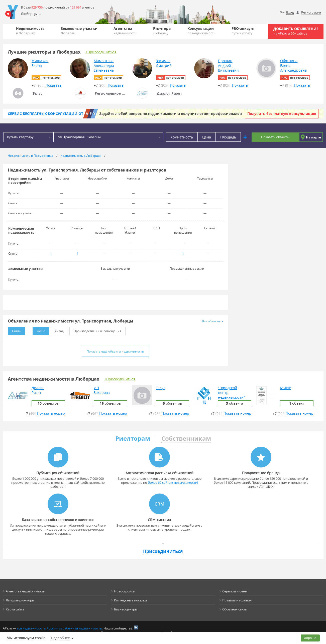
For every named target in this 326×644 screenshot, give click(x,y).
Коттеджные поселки (130, 600)
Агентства (125, 31)
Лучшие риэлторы (20, 600)
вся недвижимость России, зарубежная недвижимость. (60, 628)
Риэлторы (162, 31)
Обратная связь (235, 609)
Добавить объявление (296, 31)
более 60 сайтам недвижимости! (173, 482)
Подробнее (60, 638)
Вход (290, 12)
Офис (39, 330)
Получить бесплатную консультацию (282, 114)
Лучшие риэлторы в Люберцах (44, 52)
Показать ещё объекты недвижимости (115, 351)
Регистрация (311, 12)
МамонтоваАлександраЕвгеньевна (104, 65)
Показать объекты (275, 137)
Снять (14, 330)
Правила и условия (237, 600)
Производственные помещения (95, 330)
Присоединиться (163, 551)
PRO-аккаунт (243, 31)
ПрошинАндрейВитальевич (228, 65)
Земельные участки (79, 31)
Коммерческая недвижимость (21, 230)
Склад (57, 330)
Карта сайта (15, 609)
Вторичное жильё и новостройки (25, 181)
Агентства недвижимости (25, 591)
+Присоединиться (101, 52)
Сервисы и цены (235, 591)
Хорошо (310, 638)
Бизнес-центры (126, 609)
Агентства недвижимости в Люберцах (53, 379)
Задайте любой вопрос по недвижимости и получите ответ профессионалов (171, 114)
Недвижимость (30, 31)
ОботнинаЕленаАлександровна (293, 65)
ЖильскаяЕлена (40, 63)
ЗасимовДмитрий (164, 63)
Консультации (201, 31)
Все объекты (212, 321)
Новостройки (125, 591)
